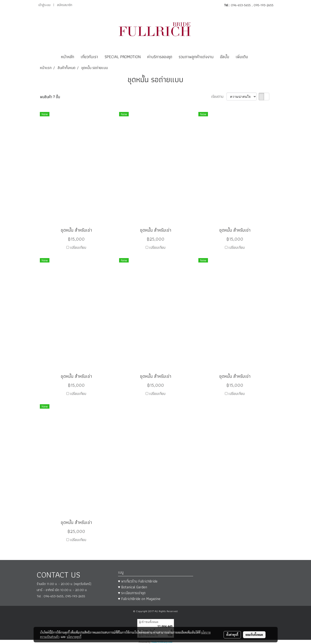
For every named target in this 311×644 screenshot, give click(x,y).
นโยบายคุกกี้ (74, 637)
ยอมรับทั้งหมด (254, 635)
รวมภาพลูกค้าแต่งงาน (196, 57)
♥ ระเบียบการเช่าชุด (132, 593)
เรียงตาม (219, 96)
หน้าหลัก (68, 57)
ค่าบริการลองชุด (160, 57)
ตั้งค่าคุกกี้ (232, 635)
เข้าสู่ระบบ (44, 5)
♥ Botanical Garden (133, 587)
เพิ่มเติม (242, 57)
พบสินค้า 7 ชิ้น (50, 97)
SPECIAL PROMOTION (123, 57)
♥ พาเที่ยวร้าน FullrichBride (138, 581)
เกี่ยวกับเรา (89, 57)
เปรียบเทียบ (78, 247)
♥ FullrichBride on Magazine (139, 599)
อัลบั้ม (225, 57)
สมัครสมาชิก (65, 5)
